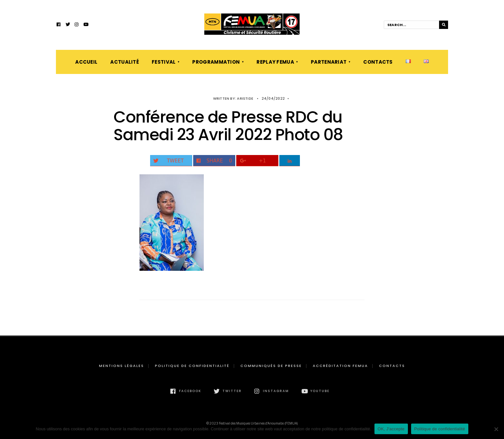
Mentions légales (122, 366)
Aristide (245, 98)
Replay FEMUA (275, 62)
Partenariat (329, 62)
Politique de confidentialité (192, 366)
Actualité (125, 62)
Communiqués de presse (271, 366)
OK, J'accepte (391, 429)
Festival (164, 62)
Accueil (86, 62)
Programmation (216, 62)
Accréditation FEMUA (340, 366)
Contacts (378, 62)
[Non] (496, 429)
